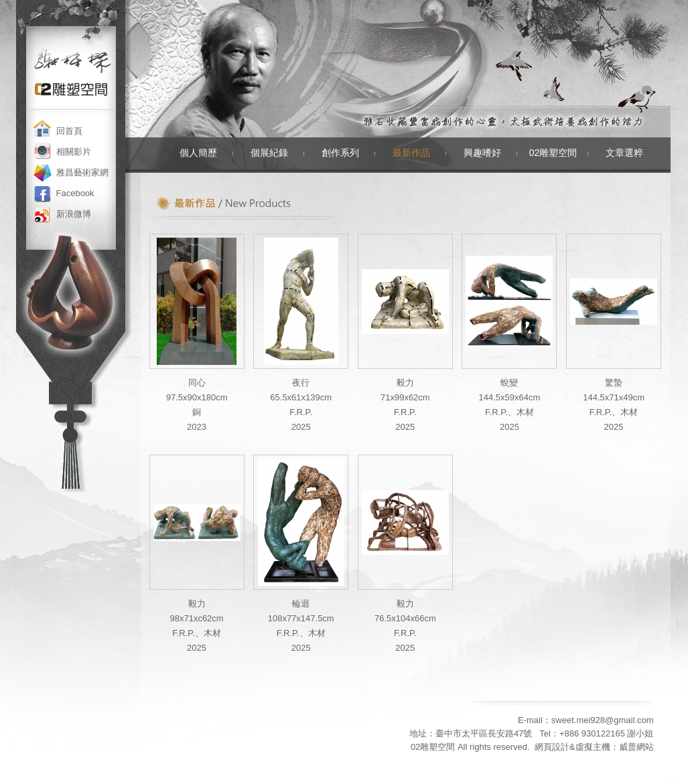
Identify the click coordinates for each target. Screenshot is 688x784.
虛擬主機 (593, 747)
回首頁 (69, 131)
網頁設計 (552, 747)
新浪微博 (74, 214)
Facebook (75, 193)
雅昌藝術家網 (82, 172)
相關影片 (74, 152)
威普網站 (636, 747)
